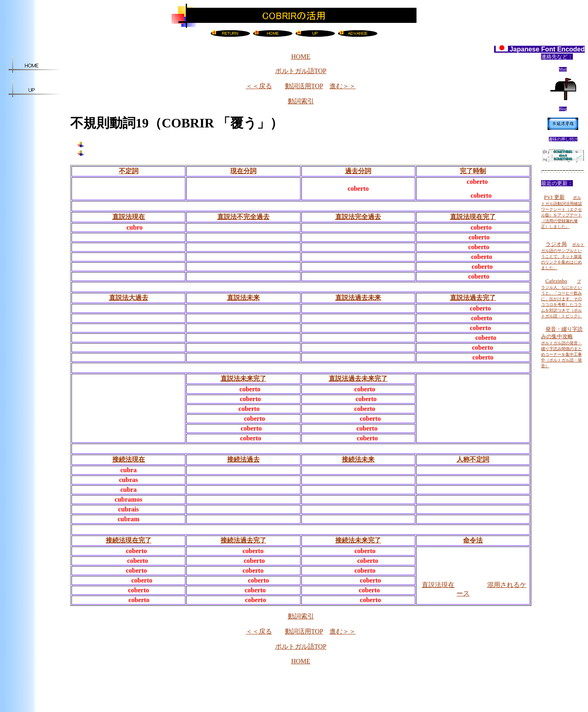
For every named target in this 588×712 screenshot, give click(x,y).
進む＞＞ (343, 86)
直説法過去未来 (358, 298)
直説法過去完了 (473, 298)
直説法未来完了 (243, 378)
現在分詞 (243, 171)
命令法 (473, 540)
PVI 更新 (554, 197)
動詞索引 (301, 101)
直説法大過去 (129, 298)
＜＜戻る (259, 86)
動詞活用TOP (304, 86)
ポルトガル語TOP (301, 71)
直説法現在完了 (473, 217)
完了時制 (473, 171)
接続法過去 (243, 459)
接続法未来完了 (358, 540)
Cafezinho (556, 281)
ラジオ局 (556, 244)
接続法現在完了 (129, 540)
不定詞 (129, 171)
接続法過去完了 (243, 540)
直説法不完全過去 (243, 217)
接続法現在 (129, 459)
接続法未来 (358, 459)
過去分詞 (358, 171)
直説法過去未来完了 (358, 378)
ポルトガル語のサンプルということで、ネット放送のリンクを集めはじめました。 (563, 256)
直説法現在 (129, 217)
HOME (301, 57)
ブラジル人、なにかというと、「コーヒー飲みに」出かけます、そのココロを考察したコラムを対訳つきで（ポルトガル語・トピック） (561, 299)
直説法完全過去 (358, 217)
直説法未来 (243, 298)
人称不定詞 (473, 459)
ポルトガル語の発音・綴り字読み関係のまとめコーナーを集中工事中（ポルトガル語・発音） (561, 354)
